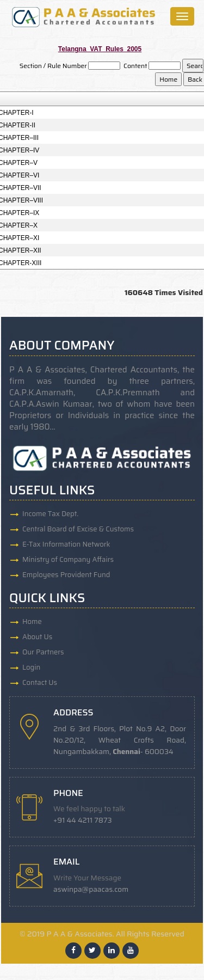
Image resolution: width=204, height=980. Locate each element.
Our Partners (43, 652)
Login (31, 667)
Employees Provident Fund (66, 575)
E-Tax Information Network (66, 544)
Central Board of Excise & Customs (78, 529)
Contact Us (40, 682)
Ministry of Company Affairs (68, 559)
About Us (37, 637)
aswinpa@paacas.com (91, 889)
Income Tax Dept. (50, 514)
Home (32, 621)
